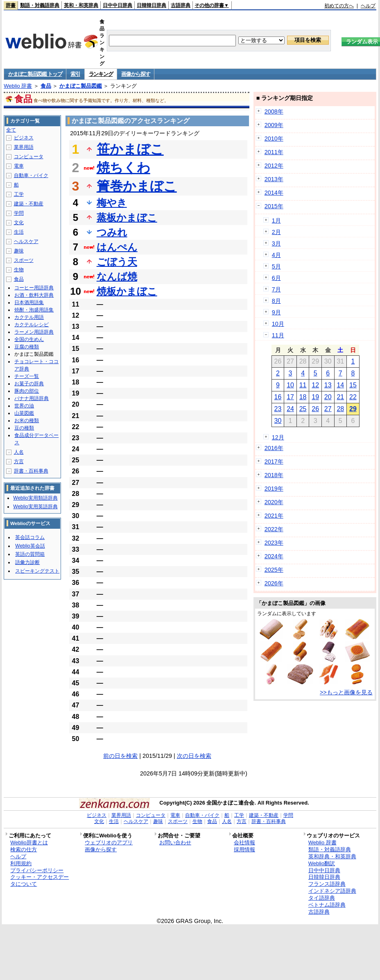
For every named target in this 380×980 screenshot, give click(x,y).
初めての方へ (339, 6)
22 (353, 397)
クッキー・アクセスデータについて (40, 880)
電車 (19, 166)
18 (303, 397)
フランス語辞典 (327, 884)
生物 (19, 270)
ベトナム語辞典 (327, 905)
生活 (19, 232)
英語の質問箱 (30, 554)
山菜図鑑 (24, 413)
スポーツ (24, 260)
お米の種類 (27, 421)
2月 (276, 232)
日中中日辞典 (118, 5)
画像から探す (136, 74)
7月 (276, 289)
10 (290, 385)
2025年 (274, 570)
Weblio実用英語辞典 (35, 507)
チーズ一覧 (27, 376)
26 (315, 409)
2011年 (274, 152)
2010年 (274, 139)
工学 (19, 194)
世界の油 (24, 406)
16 (278, 397)
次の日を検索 (194, 756)
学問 (19, 213)
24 (290, 409)
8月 (276, 301)
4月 (276, 255)
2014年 (274, 193)
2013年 (274, 179)
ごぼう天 (117, 262)
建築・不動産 (29, 204)
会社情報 (244, 842)
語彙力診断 (27, 562)
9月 (276, 312)
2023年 (274, 543)
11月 (278, 335)
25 (303, 409)
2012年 (274, 166)
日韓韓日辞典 (152, 5)
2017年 (274, 462)
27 (328, 409)
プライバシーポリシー (37, 870)
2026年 (274, 583)
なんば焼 (117, 276)
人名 (19, 452)
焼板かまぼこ (127, 291)
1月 (276, 221)
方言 (19, 462)
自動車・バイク (31, 175)
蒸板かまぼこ (127, 217)
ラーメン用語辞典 (34, 332)
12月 (278, 437)
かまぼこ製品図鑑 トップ (35, 74)
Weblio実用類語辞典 (35, 498)
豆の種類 (24, 428)
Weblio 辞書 (18, 86)
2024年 (274, 556)
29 (353, 409)
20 (328, 397)
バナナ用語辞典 (32, 398)
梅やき (112, 203)
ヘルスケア (26, 241)
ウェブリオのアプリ (109, 842)
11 (303, 385)
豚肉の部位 (27, 391)
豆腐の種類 (27, 347)
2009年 (274, 125)
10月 (278, 324)
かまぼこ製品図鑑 (81, 86)
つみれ (112, 232)
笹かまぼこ (130, 149)
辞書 (11, 5)
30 (278, 421)
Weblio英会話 (30, 546)
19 (315, 397)
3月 (276, 243)
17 (290, 397)
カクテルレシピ (32, 325)
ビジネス (24, 138)
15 (353, 385)
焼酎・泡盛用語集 (34, 310)
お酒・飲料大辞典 (34, 295)
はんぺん (117, 247)
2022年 (274, 529)
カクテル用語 (29, 317)
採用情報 (244, 849)
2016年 (274, 448)
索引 (75, 74)
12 (315, 385)
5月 (276, 266)
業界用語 (24, 147)
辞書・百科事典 (31, 471)
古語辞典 (181, 5)
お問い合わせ (175, 842)
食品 (46, 86)
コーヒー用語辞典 (34, 288)
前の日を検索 (120, 756)
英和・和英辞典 (81, 5)
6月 (276, 278)
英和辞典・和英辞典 (332, 856)
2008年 (274, 111)
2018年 (274, 475)
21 (340, 397)
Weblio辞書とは (29, 842)
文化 (19, 223)
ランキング (101, 74)
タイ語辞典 (322, 898)
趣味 (19, 251)
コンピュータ (29, 157)
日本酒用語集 (29, 302)
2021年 (274, 516)
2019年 (274, 489)
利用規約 (21, 863)
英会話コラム (30, 537)
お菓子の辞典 (29, 384)
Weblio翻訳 (322, 863)
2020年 (274, 502)
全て (11, 130)
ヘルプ (368, 6)
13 (328, 385)
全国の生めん (29, 339)
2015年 (274, 206)
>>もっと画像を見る (346, 692)
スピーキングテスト (37, 571)
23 (278, 409)
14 (340, 385)
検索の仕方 (24, 849)
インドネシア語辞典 (332, 891)
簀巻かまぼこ (137, 186)
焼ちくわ (123, 168)
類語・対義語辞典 (40, 5)
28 (340, 409)
